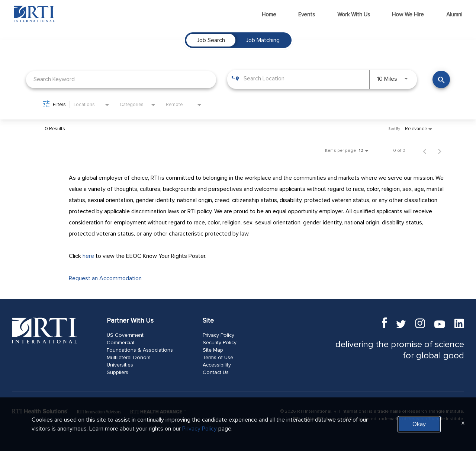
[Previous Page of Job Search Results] (425, 151)
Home (269, 15)
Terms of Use (218, 358)
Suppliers (118, 372)
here (88, 256)
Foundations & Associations (140, 350)
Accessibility (217, 365)
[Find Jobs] (441, 79)
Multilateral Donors (129, 358)
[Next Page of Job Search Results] (440, 151)
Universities (120, 365)
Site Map (213, 350)
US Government (125, 335)
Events (307, 15)
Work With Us (354, 15)
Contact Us (216, 372)
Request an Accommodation (105, 278)
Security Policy (220, 343)
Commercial (120, 343)
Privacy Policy (218, 335)
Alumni (454, 15)
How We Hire (408, 15)
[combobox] (121, 79)
